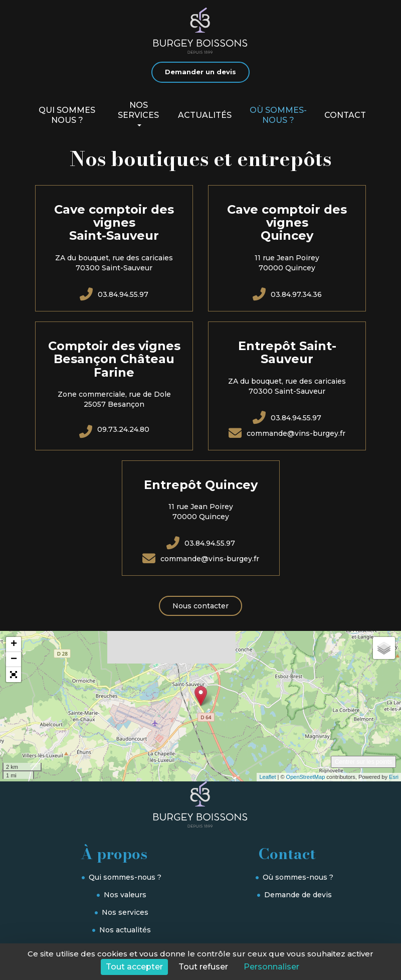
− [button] (14, 660)
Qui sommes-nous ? (125, 877)
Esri (394, 777)
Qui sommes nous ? (67, 115)
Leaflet (267, 777)
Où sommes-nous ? (278, 115)
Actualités (205, 115)
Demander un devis (200, 72)
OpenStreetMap (306, 777)
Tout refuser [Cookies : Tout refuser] (203, 967)
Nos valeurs (125, 895)
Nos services (138, 114)
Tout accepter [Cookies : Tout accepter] (134, 967)
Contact (345, 115)
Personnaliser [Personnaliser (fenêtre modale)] (271, 967)
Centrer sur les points (363, 762)
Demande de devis (298, 895)
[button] (14, 675)
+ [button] (14, 644)
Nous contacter (200, 606)
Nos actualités (125, 930)
